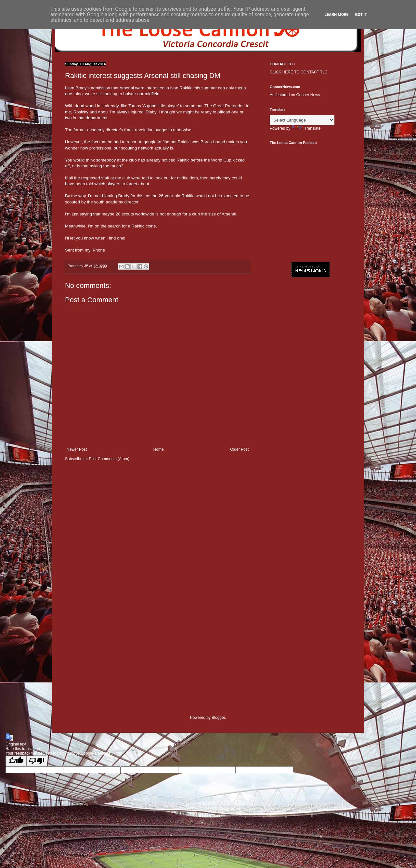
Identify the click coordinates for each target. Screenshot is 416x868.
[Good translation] (16, 761)
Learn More (337, 15)
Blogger (218, 718)
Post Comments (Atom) (109, 459)
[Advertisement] (310, 382)
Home (159, 449)
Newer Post (77, 449)
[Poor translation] (37, 761)
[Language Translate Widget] (302, 120)
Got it (361, 15)
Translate (306, 128)
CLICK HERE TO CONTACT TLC (299, 72)
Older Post (239, 449)
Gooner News (308, 95)
